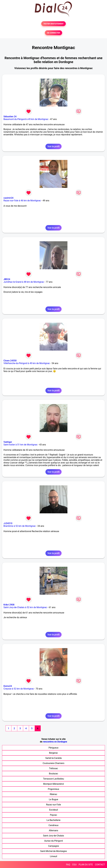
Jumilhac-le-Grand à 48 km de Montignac (24, 282)
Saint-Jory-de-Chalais (54, 836)
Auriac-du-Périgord (53, 841)
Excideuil (53, 810)
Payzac (53, 815)
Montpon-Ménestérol (54, 784)
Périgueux (54, 748)
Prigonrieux (54, 789)
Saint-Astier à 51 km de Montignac (20, 445)
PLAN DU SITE (86, 865)
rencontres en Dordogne (55, 742)
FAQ (68, 865)
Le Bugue (53, 799)
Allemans (54, 830)
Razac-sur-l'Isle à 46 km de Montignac (22, 201)
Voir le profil (53, 146)
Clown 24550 (10, 361)
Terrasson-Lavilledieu (54, 779)
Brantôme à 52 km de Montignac (20, 526)
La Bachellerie (53, 820)
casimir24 (8, 198)
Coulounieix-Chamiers (53, 763)
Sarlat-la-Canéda (53, 758)
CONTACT (100, 865)
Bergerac (53, 753)
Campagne (53, 846)
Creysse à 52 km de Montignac (19, 689)
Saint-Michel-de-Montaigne (53, 851)
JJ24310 (8, 523)
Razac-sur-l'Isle (54, 805)
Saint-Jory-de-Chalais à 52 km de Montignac (25, 607)
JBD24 (7, 279)
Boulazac (53, 774)
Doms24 (8, 686)
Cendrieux (53, 825)
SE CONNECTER (53, 33)
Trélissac (53, 768)
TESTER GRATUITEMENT (54, 24)
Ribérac (53, 794)
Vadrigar (8, 442)
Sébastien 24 (10, 117)
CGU (74, 865)
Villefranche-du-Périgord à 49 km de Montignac (27, 363)
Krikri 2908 (9, 605)
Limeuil (53, 856)
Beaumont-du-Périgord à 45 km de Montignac (26, 119)
